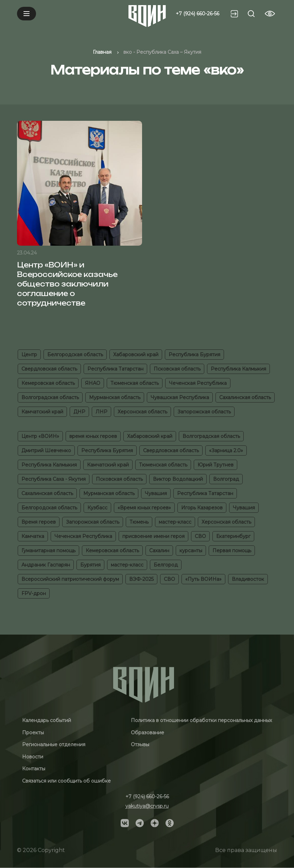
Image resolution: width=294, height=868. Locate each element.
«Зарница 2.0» (226, 451)
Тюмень (139, 522)
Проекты (33, 733)
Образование (148, 733)
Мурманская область (115, 397)
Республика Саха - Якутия (54, 479)
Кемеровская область (48, 383)
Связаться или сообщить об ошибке (66, 781)
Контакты (34, 769)
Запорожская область (204, 412)
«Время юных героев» (144, 508)
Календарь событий (47, 720)
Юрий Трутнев (215, 465)
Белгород (166, 565)
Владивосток (248, 579)
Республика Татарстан (115, 369)
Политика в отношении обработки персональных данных (201, 720)
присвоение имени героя (153, 536)
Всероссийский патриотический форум (70, 579)
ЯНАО (93, 383)
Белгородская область (75, 355)
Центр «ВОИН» (40, 436)
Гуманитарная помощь (48, 551)
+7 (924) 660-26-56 (197, 14)
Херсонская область (142, 412)
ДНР (79, 412)
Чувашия (156, 493)
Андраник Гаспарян (46, 565)
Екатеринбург (233, 536)
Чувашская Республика (180, 397)
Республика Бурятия (194, 355)
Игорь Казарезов (202, 508)
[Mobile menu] (27, 14)
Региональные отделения (54, 744)
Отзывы (140, 744)
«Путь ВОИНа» (203, 579)
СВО (200, 536)
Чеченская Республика (198, 383)
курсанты (191, 551)
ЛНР (101, 412)
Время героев (39, 522)
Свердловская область (49, 369)
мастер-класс (175, 522)
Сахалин (159, 551)
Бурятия (90, 565)
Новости (33, 757)
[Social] (125, 822)
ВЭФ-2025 (141, 579)
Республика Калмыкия (238, 369)
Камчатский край (42, 412)
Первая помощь (232, 551)
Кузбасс (97, 508)
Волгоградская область (50, 397)
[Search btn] (251, 14)
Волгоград (226, 479)
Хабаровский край (136, 355)
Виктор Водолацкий (178, 479)
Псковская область (177, 369)
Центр (29, 355)
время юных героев (93, 436)
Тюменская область (135, 383)
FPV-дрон (34, 593)
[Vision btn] (270, 14)
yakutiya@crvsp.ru (147, 806)
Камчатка (33, 536)
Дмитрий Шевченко (46, 451)
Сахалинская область (245, 397)
